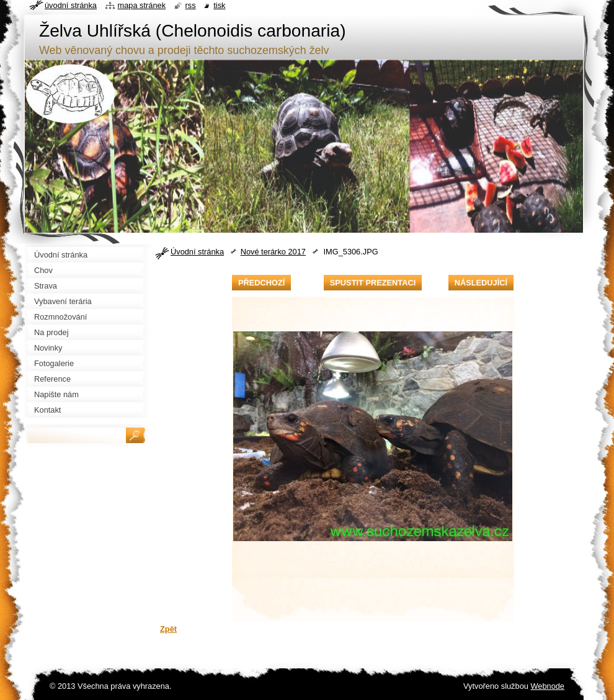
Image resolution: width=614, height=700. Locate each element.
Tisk (219, 5)
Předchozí (261, 283)
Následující (481, 283)
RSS (191, 5)
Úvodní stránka (197, 252)
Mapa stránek (142, 5)
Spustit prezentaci (373, 283)
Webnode (547, 686)
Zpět (168, 629)
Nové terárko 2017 (273, 252)
